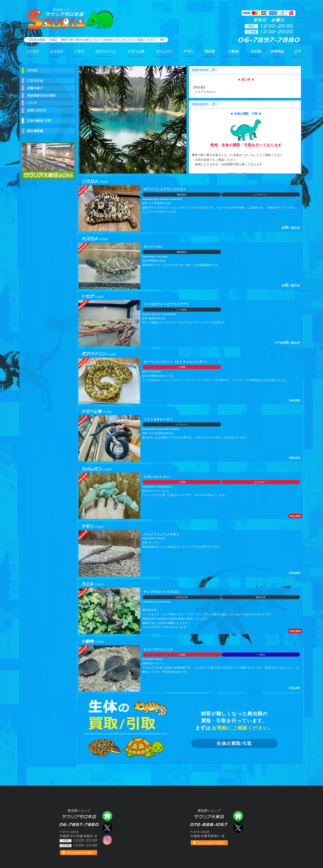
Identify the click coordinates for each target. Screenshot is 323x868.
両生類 (209, 53)
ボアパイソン (103, 53)
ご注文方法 (35, 81)
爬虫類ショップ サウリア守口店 (107, 816)
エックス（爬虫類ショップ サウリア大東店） (238, 828)
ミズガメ (55, 53)
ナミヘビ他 (134, 53)
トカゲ (77, 53)
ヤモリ (187, 53)
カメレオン (163, 53)
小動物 (233, 53)
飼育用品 (277, 53)
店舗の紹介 (35, 88)
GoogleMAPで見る (80, 853)
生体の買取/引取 (234, 743)
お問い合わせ (36, 110)
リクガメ (31, 53)
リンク (32, 103)
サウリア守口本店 (64, 12)
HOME (32, 70)
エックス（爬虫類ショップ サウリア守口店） (107, 828)
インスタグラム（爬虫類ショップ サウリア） (107, 840)
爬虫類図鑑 (35, 131)
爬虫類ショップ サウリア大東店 (48, 157)
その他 (256, 53)
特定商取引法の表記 (41, 96)
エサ (297, 53)
